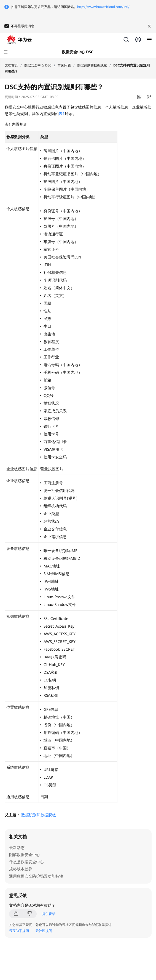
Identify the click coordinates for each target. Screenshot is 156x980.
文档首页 (11, 65)
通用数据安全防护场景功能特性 (36, 876)
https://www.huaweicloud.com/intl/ (103, 7)
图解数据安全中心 (25, 855)
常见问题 (64, 65)
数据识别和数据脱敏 (92, 65)
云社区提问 (44, 931)
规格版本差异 (21, 869)
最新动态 (17, 848)
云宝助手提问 (19, 931)
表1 (62, 114)
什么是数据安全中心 (26, 862)
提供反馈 (49, 914)
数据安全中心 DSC (38, 65)
